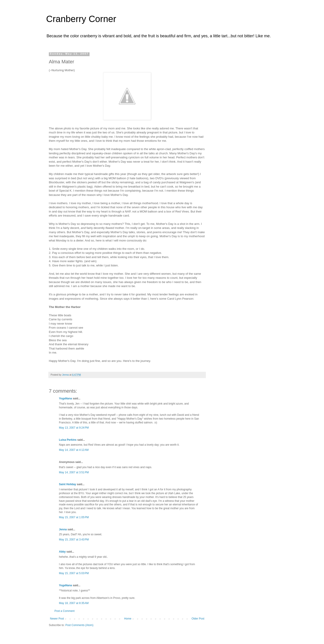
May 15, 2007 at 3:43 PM (74, 540)
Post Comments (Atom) (79, 625)
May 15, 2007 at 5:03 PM (74, 573)
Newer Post (57, 619)
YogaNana (65, 398)
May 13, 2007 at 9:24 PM (74, 428)
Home (128, 619)
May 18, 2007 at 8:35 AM (74, 603)
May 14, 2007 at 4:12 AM (74, 450)
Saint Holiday (67, 484)
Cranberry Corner (81, 19)
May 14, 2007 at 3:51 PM (74, 472)
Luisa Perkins (68, 440)
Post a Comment (64, 611)
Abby (62, 552)
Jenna (63, 529)
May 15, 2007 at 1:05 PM (74, 517)
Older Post (198, 619)
